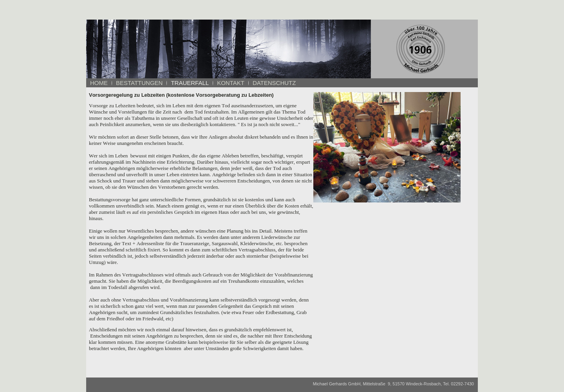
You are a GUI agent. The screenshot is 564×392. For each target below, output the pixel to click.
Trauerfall (190, 83)
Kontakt (231, 83)
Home (99, 83)
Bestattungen (139, 83)
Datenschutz (274, 83)
